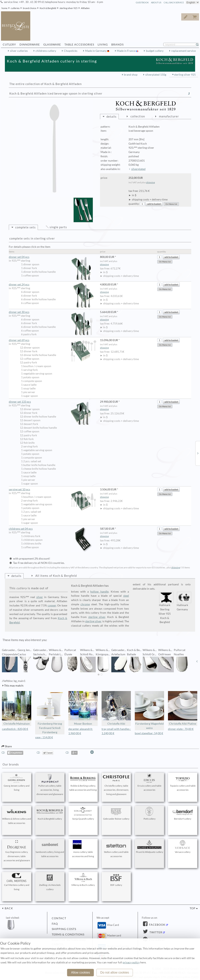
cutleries (15, 8)
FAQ (55, 924)
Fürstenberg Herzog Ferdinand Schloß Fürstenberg (50, 712)
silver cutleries (19, 51)
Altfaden (85, 8)
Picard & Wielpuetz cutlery (150, 847)
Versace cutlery (183, 847)
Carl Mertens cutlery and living (17, 882)
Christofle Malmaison (17, 708)
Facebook (157, 925)
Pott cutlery (149, 814)
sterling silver (97, 617)
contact (59, 918)
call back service (174, 2)
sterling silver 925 (69, 8)
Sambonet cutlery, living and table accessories (50, 849)
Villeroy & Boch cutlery (83, 880)
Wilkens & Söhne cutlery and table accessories (17, 816)
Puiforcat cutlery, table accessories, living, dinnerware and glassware (50, 785)
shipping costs (64, 929)
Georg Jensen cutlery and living (17, 783)
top (193, 908)
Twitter (155, 932)
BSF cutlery (116, 880)
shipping (150, 182)
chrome (85, 604)
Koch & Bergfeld (48, 8)
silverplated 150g (156, 75)
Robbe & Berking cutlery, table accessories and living (83, 783)
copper (52, 605)
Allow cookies (81, 972)
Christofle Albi (116, 708)
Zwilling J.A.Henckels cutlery (50, 882)
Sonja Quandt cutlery (83, 814)
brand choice (30, 8)
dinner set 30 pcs (53, 312)
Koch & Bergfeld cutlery (50, 814)
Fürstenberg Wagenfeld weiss (149, 710)
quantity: (134, 204)
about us (156, 2)
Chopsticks (71, 51)
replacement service (183, 51)
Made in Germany (96, 51)
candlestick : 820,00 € (15, 729)
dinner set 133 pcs (53, 402)
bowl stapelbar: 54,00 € (149, 733)
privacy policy (131, 962)
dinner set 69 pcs (53, 340)
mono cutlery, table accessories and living (83, 849)
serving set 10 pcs (53, 490)
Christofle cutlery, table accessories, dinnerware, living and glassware (116, 785)
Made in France (126, 51)
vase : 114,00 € (44, 737)
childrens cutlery (46, 51)
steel (126, 596)
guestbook (142, 2)
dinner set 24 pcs (53, 285)
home (4, 8)
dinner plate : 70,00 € (181, 729)
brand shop (131, 75)
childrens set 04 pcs (53, 529)
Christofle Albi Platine (183, 708)
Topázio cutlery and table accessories (183, 783)
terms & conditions (68, 934)
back (8, 908)
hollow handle (99, 592)
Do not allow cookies (115, 972)
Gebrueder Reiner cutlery (116, 814)
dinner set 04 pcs (53, 257)
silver (40, 597)
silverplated (138, 169)
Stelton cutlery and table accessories (116, 849)
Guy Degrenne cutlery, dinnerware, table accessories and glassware (17, 851)
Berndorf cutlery (183, 814)
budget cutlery (155, 51)
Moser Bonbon (83, 708)
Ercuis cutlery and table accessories (149, 783)
